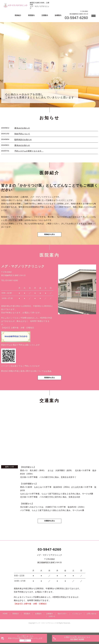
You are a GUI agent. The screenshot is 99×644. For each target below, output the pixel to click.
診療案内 (58, 15)
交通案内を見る (50, 527)
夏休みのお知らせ (22, 128)
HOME (5, 620)
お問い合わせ (92, 620)
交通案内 (45, 15)
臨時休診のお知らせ (23, 140)
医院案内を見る (50, 382)
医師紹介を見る (50, 236)
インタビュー (77, 620)
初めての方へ (62, 620)
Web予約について (22, 134)
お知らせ (52, 622)
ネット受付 (25, 637)
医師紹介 (18, 15)
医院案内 (31, 15)
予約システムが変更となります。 (29, 151)
